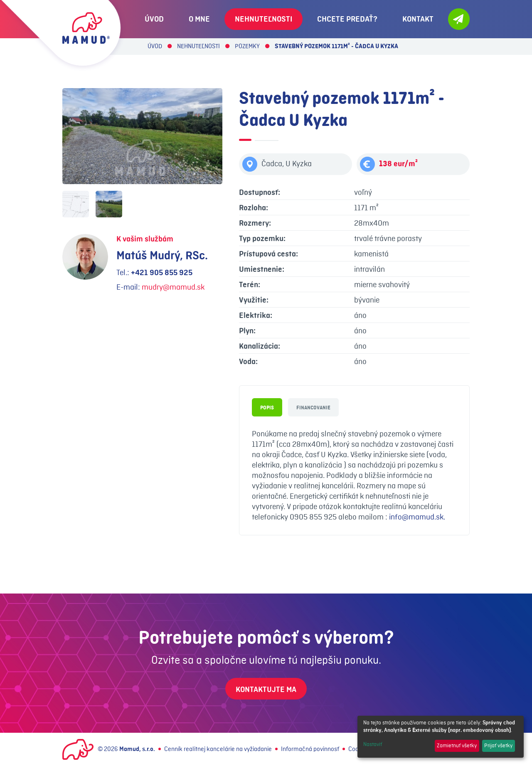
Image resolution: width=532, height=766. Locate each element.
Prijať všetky (498, 746)
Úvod (155, 47)
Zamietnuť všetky (457, 746)
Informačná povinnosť (310, 749)
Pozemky (247, 47)
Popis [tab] (267, 408)
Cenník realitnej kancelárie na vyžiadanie (218, 749)
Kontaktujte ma (266, 690)
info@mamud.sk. (417, 517)
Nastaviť (373, 744)
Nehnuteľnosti (198, 47)
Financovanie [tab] (313, 408)
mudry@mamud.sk (173, 287)
